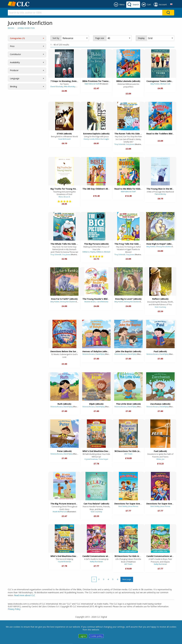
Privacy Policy (14, 609)
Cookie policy (96, 636)
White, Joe (160, 459)
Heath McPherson (60, 512)
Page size (100, 38)
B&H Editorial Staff (92, 84)
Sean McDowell (64, 139)
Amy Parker (155, 84)
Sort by (56, 38)
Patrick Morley (160, 194)
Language (15, 78)
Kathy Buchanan (96, 561)
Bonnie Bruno (90, 302)
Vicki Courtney (160, 307)
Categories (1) (17, 38)
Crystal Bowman (91, 459)
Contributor (15, 54)
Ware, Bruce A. (64, 197)
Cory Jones (130, 144)
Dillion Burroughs (102, 139)
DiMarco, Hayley (89, 252)
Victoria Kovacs (89, 354)
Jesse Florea (133, 506)
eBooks (11, 28)
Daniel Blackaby (57, 86)
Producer (14, 70)
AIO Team (128, 454)
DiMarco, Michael (103, 252)
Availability (15, 62)
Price (12, 46)
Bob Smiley (123, 506)
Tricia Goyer (103, 459)
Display (141, 38)
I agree (83, 636)
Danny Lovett (89, 139)
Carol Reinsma (102, 302)
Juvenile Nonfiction (26, 28)
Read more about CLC (25, 595)
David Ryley (100, 354)
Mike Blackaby (70, 86)
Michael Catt (165, 84)
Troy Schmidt (120, 144)
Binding (14, 86)
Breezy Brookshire (164, 247)
